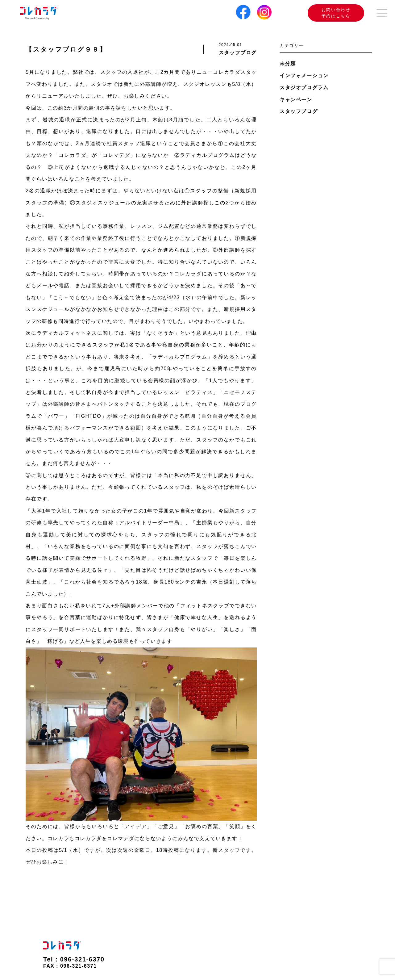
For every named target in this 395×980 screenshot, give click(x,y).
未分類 (288, 63)
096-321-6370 (82, 959)
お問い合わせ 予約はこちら (327, 13)
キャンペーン (296, 100)
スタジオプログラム (304, 88)
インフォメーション (304, 75)
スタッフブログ (299, 111)
